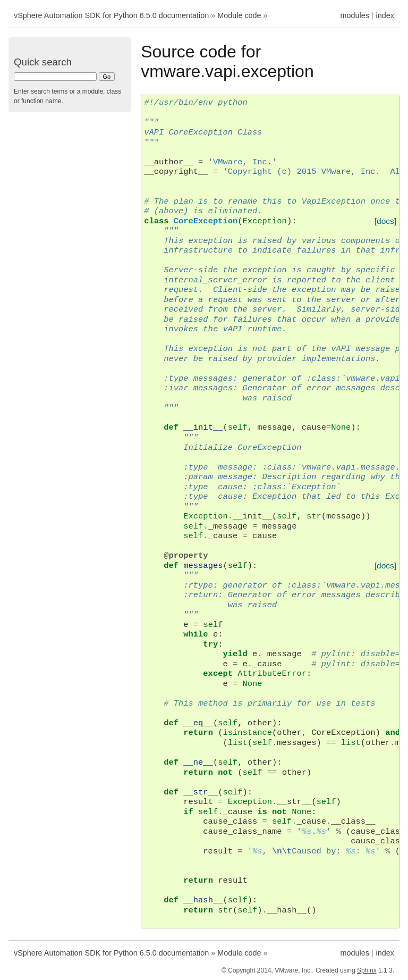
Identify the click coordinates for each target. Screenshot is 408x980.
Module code (239, 15)
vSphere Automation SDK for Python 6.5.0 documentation (111, 15)
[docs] (385, 221)
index (385, 15)
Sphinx (367, 970)
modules (354, 15)
